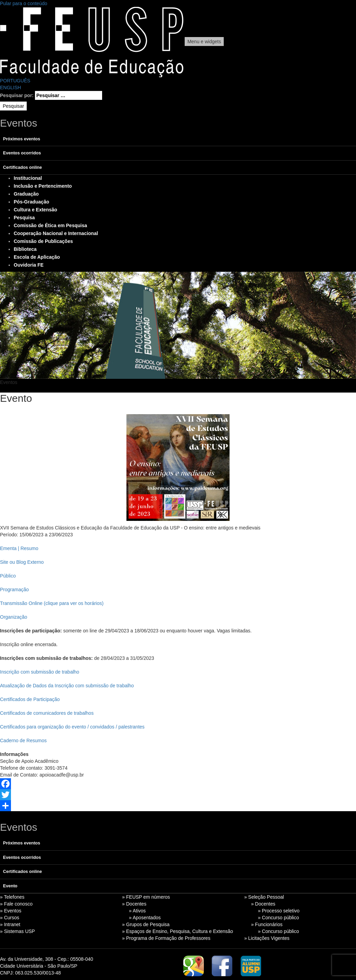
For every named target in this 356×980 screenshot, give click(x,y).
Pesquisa (24, 218)
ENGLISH (10, 87)
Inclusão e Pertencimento (43, 186)
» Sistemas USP (17, 931)
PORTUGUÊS (15, 81)
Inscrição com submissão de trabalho (40, 672)
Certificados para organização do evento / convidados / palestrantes (72, 727)
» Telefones (12, 897)
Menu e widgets (204, 42)
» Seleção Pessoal (264, 897)
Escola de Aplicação (37, 257)
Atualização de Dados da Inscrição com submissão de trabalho (67, 686)
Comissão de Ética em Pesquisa (50, 225)
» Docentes (134, 904)
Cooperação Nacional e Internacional (56, 233)
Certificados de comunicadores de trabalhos (47, 713)
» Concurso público (279, 918)
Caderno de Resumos (23, 740)
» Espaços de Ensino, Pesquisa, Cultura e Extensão (177, 931)
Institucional (28, 178)
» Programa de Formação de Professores (166, 938)
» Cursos (10, 918)
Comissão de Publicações (43, 241)
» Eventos (11, 911)
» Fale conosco (16, 904)
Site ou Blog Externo (22, 562)
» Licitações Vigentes (267, 938)
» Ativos (137, 911)
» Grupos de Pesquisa (146, 924)
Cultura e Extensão (35, 210)
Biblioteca (25, 249)
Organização (14, 617)
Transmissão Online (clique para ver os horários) (52, 603)
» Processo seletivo (279, 911)
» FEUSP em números (146, 897)
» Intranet (10, 924)
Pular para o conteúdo (24, 3)
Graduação (26, 194)
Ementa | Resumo (19, 548)
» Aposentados (145, 918)
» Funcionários (267, 924)
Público (8, 576)
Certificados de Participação (30, 699)
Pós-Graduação (31, 202)
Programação (14, 590)
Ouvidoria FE (29, 265)
